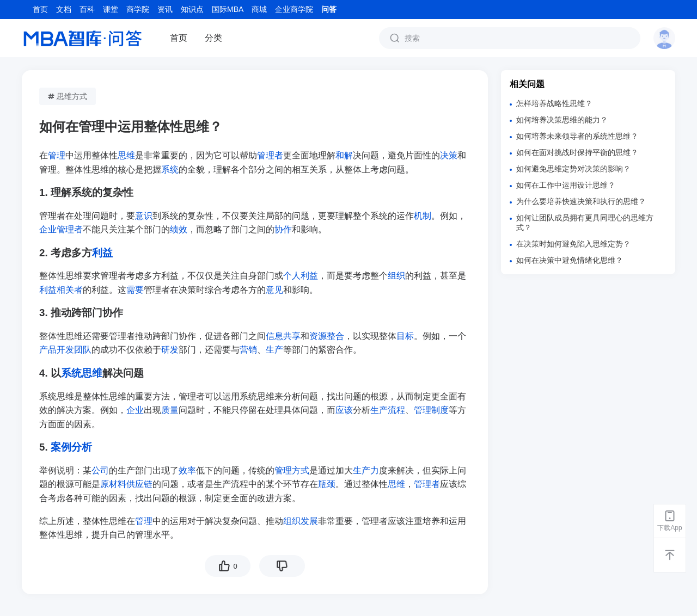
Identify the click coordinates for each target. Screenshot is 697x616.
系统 (170, 170)
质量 (170, 410)
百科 (87, 9)
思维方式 (68, 96)
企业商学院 (294, 9)
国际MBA (228, 9)
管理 (57, 155)
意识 (144, 216)
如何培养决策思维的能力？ (562, 120)
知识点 (192, 9)
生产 (274, 350)
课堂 (111, 9)
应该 (344, 410)
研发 (170, 350)
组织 (396, 276)
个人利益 (301, 276)
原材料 (113, 484)
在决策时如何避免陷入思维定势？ (573, 244)
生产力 (366, 470)
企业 (135, 410)
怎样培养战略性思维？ (554, 103)
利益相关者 (61, 290)
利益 (102, 253)
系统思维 (82, 373)
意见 (274, 290)
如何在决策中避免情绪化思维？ (570, 260)
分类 (213, 38)
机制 (423, 216)
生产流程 (388, 410)
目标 (405, 336)
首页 (40, 9)
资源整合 (327, 336)
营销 (248, 350)
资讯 (165, 9)
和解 (344, 155)
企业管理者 (61, 229)
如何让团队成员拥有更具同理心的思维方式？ (585, 223)
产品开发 (57, 350)
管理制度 (431, 410)
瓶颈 (327, 484)
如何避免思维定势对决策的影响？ (573, 169)
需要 (135, 290)
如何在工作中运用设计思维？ (566, 185)
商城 (259, 9)
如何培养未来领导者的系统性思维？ (577, 136)
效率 (187, 470)
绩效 (179, 229)
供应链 (139, 484)
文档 (64, 9)
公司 (100, 470)
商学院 (138, 9)
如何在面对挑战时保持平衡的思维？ (577, 152)
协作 (283, 229)
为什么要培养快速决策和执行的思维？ (581, 201)
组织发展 (301, 521)
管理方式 (292, 470)
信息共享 (283, 336)
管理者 (270, 155)
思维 (126, 155)
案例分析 (71, 447)
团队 (83, 350)
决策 (449, 155)
